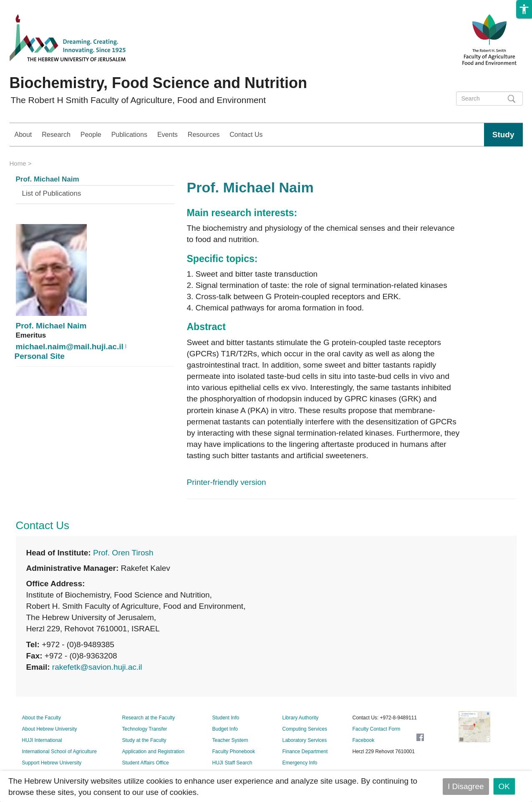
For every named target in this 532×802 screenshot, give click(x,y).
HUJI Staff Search (232, 763)
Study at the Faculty (144, 740)
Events (168, 135)
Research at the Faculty (149, 718)
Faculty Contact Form (377, 729)
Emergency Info (300, 763)
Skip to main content (36, 6)
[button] (524, 9)
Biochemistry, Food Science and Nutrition (158, 83)
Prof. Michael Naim (48, 179)
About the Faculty (42, 718)
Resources (204, 135)
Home (18, 163)
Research (56, 135)
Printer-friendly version (227, 482)
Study (503, 135)
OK (504, 786)
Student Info (226, 718)
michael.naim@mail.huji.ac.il (70, 347)
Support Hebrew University (52, 763)
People (91, 135)
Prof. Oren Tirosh (123, 553)
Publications (129, 135)
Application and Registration (153, 752)
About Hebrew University (50, 729)
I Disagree (466, 786)
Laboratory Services (305, 740)
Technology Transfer (145, 729)
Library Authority (301, 718)
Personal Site (40, 356)
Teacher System (230, 740)
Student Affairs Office (146, 763)
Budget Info (225, 729)
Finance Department (305, 752)
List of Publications (52, 194)
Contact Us (246, 135)
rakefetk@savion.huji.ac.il (97, 667)
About (23, 135)
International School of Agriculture (59, 752)
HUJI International (42, 740)
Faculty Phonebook (234, 752)
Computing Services (305, 729)
